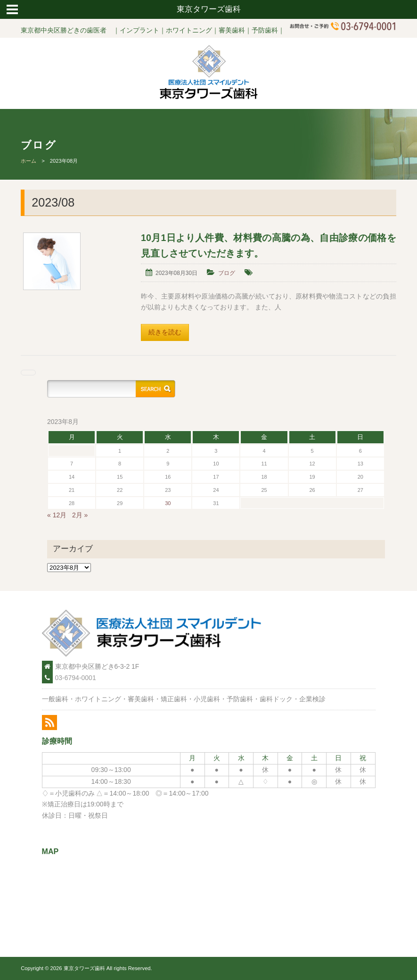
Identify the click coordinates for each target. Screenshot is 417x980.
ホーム (29, 161)
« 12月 (57, 515)
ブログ (227, 273)
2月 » (80, 515)
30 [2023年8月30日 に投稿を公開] (168, 503)
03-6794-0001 (76, 678)
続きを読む (165, 332)
